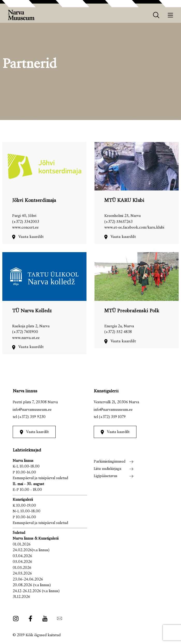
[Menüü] (171, 15)
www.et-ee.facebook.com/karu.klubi (134, 228)
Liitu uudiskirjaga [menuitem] (107, 469)
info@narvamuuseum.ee (32, 410)
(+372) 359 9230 (32, 417)
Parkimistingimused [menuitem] (110, 462)
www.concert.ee (25, 228)
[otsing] (156, 15)
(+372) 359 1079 (112, 417)
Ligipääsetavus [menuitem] (106, 476)
